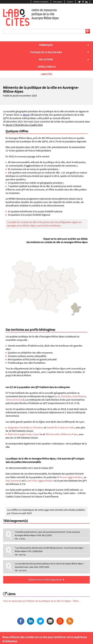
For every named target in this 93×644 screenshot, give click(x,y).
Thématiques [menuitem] (46, 45)
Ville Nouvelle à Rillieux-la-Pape (62, 434)
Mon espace (58, 2)
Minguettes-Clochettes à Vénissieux (26, 428)
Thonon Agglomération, (71, 477)
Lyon (57, 396)
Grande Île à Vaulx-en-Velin (60, 428)
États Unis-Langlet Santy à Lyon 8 (24, 434)
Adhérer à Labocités (41, 2)
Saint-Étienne (79, 396)
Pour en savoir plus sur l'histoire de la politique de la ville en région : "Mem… (42, 601)
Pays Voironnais (13, 481)
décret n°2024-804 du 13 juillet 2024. (24, 125)
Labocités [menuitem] (47, 74)
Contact (70, 2)
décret (26, 115)
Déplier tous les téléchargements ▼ (46, 580)
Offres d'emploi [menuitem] (46, 67)
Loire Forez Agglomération (40, 481)
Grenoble (66, 396)
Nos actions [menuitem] (46, 60)
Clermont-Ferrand (15, 400)
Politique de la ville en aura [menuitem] (46, 52)
